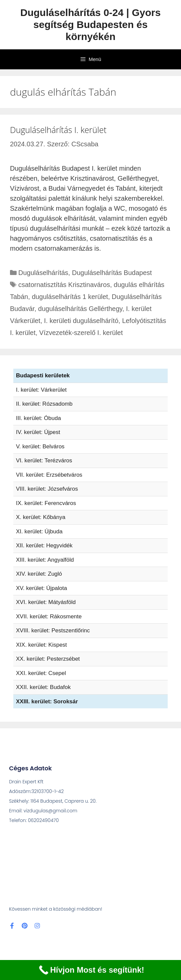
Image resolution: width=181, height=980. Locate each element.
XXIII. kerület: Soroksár (47, 701)
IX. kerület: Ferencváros (46, 503)
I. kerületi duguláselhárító (81, 321)
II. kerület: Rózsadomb (44, 404)
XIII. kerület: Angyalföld (45, 560)
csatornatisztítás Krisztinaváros (64, 285)
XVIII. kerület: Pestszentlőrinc (53, 630)
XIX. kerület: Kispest (41, 645)
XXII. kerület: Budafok (43, 687)
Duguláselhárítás (43, 273)
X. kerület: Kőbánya (41, 517)
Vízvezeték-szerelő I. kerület (81, 333)
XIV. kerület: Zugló (39, 574)
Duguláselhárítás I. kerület (58, 130)
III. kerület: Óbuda (38, 418)
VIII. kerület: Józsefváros (47, 489)
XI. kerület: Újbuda (39, 531)
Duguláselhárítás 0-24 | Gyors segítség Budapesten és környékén (90, 24)
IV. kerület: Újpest (38, 432)
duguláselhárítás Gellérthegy (80, 309)
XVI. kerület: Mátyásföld (46, 602)
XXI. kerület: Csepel (41, 673)
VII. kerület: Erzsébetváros (49, 475)
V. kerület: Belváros (40, 446)
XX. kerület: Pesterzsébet (48, 659)
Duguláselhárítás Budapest (112, 273)
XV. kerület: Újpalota (41, 588)
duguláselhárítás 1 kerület (70, 297)
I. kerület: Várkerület (41, 390)
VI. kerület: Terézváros (44, 460)
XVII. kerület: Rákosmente (49, 616)
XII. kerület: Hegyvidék (44, 545)
